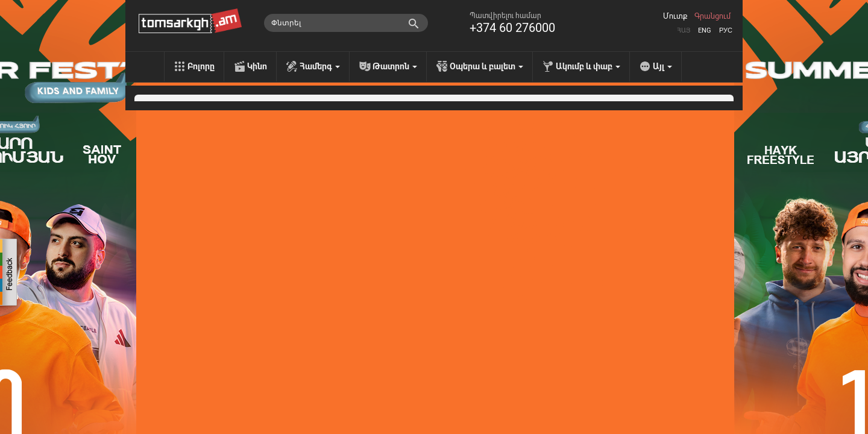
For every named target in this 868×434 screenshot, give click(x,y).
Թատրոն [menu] (395, 66)
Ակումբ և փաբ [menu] (588, 66)
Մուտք (675, 16)
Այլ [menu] (662, 66)
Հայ (684, 30)
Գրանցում (712, 16)
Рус (726, 30)
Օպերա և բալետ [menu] (486, 66)
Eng (705, 30)
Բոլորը (201, 66)
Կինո (257, 66)
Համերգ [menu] (320, 66)
